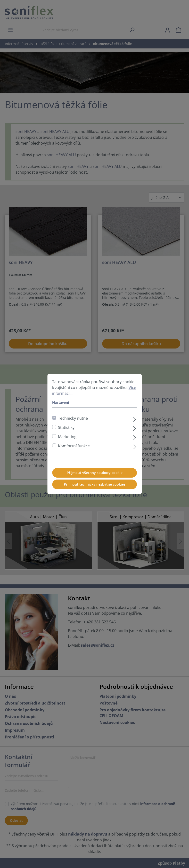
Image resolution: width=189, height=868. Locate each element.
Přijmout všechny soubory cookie (95, 475)
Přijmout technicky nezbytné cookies (95, 486)
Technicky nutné (73, 420)
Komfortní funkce (74, 448)
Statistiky (66, 429)
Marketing (67, 439)
